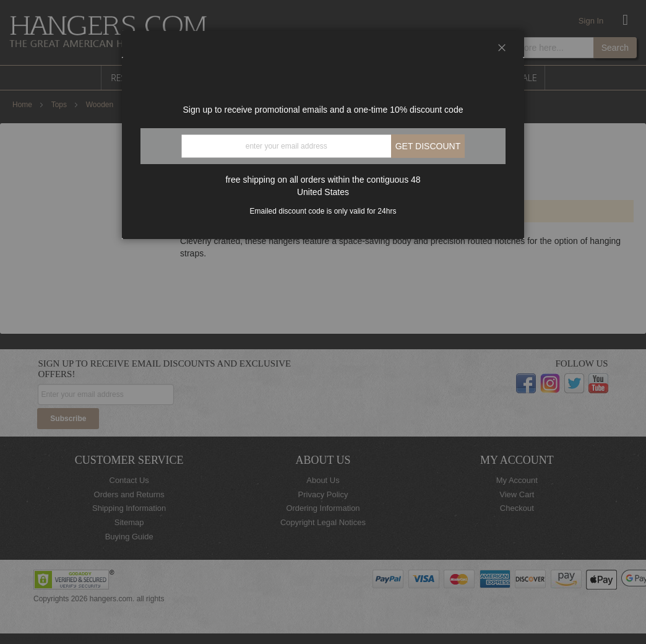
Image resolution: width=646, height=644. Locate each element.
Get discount (428, 146)
